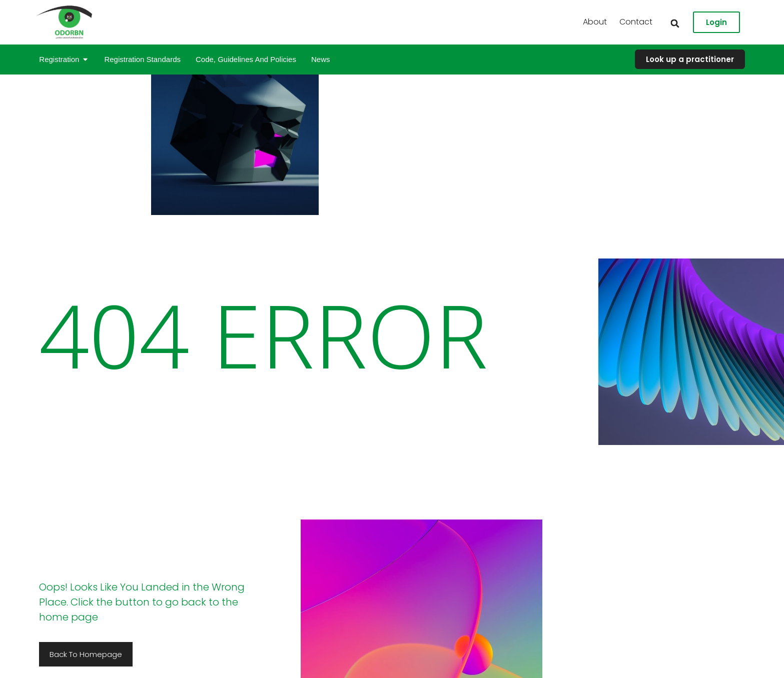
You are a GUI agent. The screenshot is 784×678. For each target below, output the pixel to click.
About (720, 22)
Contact (761, 22)
